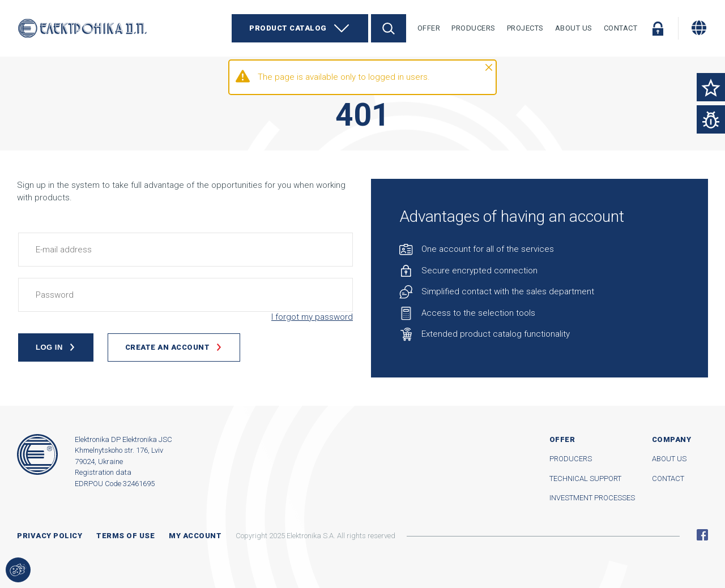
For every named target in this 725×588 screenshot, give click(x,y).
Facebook (702, 535)
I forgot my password (312, 317)
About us (669, 459)
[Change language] (699, 28)
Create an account (168, 347)
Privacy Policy (50, 536)
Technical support (585, 478)
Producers (474, 28)
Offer (429, 28)
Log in (658, 28)
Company (672, 439)
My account (195, 536)
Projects (525, 28)
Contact (621, 28)
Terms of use (125, 536)
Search (389, 28)
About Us (574, 28)
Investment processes (592, 498)
